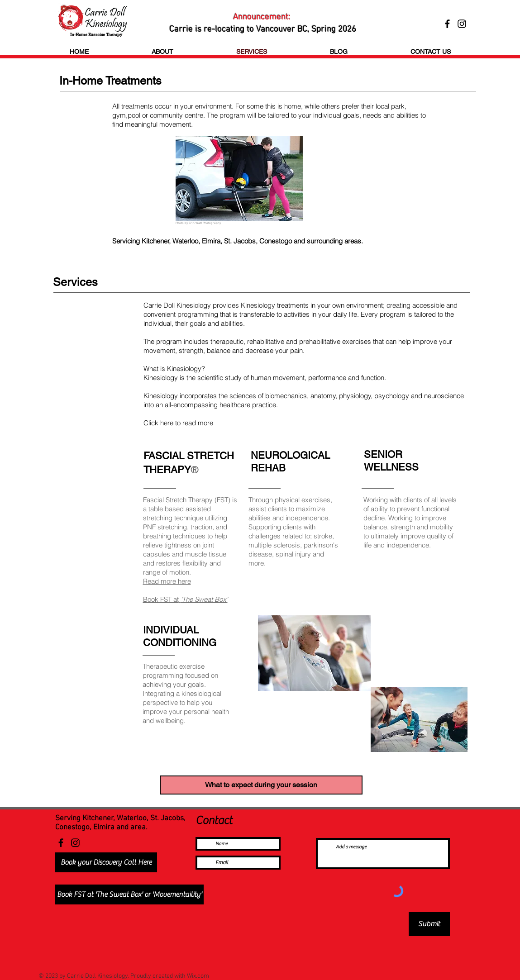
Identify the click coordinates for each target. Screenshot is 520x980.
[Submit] (429, 924)
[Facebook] (61, 843)
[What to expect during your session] (261, 785)
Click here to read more (178, 423)
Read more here (167, 581)
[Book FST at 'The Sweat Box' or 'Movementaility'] (129, 894)
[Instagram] (75, 843)
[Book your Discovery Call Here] (106, 862)
